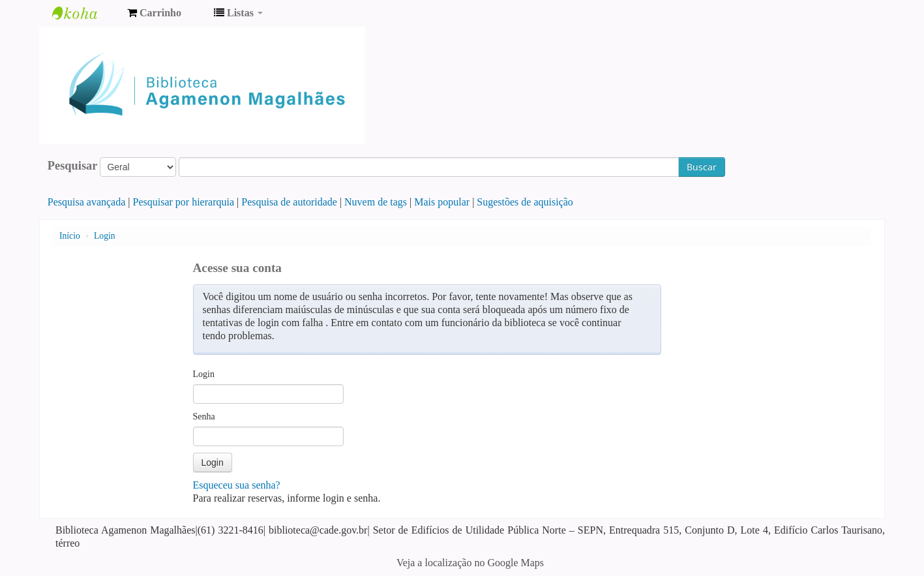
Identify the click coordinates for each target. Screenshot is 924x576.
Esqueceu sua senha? (237, 485)
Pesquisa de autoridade (289, 202)
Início (70, 236)
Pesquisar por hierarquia (184, 202)
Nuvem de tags (376, 202)
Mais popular (442, 202)
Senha (204, 417)
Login (104, 236)
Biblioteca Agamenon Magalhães (85, 13)
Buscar (702, 167)
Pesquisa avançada (87, 202)
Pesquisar (73, 166)
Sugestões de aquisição (525, 202)
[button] (154, 13)
